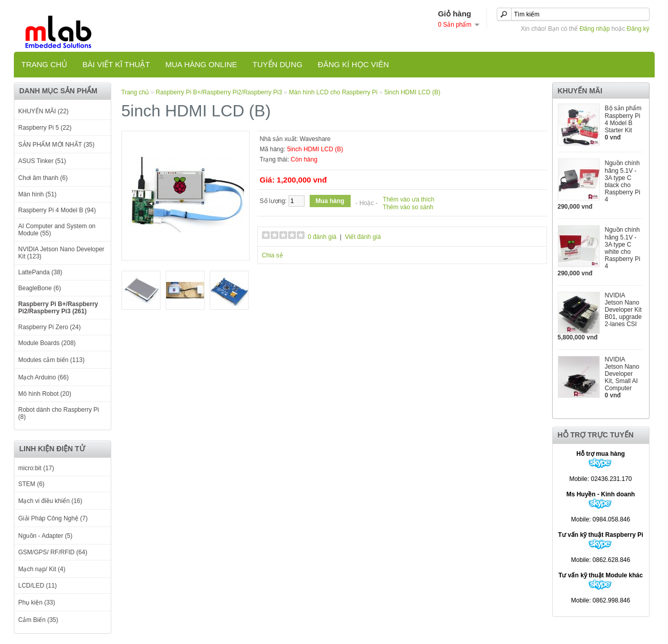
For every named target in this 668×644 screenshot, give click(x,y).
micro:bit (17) (36, 468)
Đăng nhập (594, 29)
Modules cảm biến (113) (52, 360)
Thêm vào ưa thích (409, 199)
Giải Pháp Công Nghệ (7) (53, 518)
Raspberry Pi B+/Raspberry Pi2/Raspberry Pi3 (219, 92)
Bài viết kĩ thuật (116, 64)
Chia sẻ (272, 255)
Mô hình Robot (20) (45, 394)
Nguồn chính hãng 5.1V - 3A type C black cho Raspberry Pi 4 (623, 181)
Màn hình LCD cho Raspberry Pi (333, 92)
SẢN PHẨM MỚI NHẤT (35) (57, 145)
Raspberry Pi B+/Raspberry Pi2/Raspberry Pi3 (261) (58, 308)
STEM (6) (32, 484)
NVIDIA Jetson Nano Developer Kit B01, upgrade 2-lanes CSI (623, 310)
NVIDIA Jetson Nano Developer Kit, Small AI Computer (622, 374)
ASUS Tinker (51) (42, 161)
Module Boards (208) (47, 343)
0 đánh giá (322, 237)
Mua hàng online (201, 64)
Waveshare (315, 139)
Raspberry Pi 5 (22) (45, 128)
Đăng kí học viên (353, 64)
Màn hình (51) (38, 194)
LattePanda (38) (41, 272)
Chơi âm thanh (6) (43, 178)
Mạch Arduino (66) (44, 377)
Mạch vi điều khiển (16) (50, 501)
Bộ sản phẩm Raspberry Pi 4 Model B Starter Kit (623, 119)
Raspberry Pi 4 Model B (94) (57, 210)
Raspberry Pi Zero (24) (50, 327)
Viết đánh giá (363, 237)
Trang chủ (44, 64)
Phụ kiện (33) (37, 602)
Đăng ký (638, 29)
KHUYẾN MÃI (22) (44, 111)
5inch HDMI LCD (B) (412, 92)
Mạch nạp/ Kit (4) (42, 569)
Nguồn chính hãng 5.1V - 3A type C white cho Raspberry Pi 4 (623, 248)
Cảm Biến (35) (38, 620)
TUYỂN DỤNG (278, 64)
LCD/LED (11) (38, 586)
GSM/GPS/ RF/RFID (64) (53, 552)
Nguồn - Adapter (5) (46, 536)
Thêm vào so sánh (408, 207)
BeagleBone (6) (40, 288)
